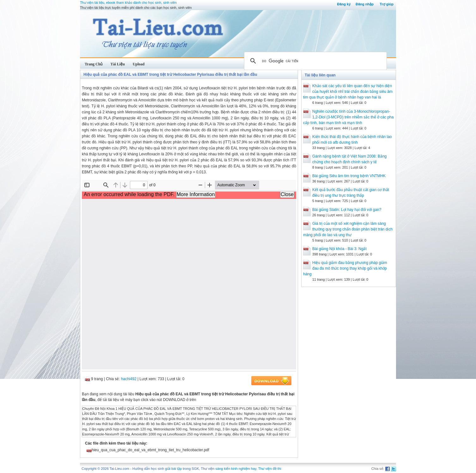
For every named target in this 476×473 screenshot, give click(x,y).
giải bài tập (173, 469)
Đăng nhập (365, 4)
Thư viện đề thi (270, 469)
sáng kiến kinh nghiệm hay (236, 469)
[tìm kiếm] (314, 61)
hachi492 (129, 379)
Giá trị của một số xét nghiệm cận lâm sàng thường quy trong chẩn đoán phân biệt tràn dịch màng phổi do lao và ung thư (348, 229)
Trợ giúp (387, 4)
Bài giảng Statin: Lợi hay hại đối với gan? (347, 210)
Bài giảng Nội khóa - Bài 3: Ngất (339, 249)
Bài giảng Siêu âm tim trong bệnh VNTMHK (349, 176)
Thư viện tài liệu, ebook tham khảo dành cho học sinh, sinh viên (128, 3)
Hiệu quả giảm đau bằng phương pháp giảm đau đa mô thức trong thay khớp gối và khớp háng (345, 268)
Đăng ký (344, 4)
